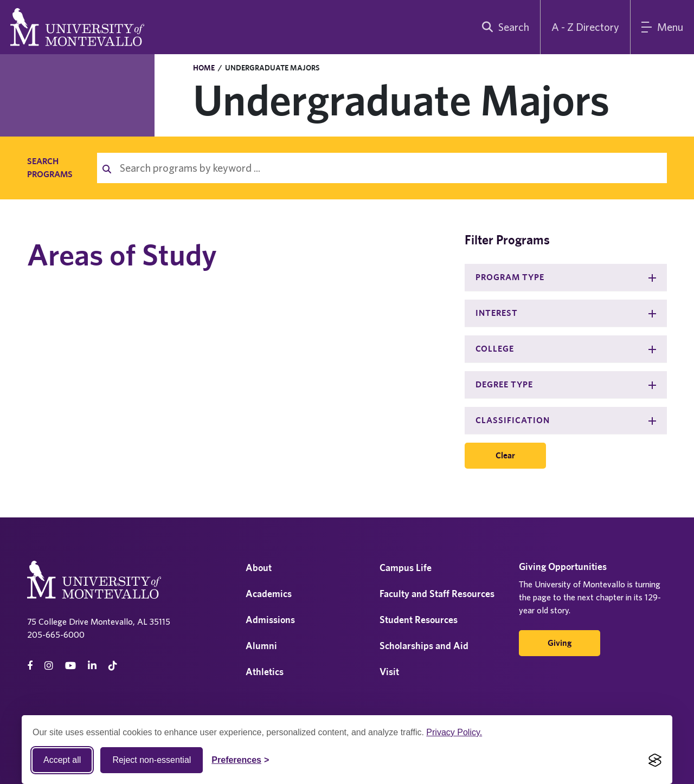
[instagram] (49, 666)
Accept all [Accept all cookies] (62, 760)
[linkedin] (92, 666)
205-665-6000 (56, 634)
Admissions (270, 620)
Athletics (265, 672)
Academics (269, 594)
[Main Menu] (662, 27)
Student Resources (419, 620)
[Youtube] (70, 666)
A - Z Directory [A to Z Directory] (585, 27)
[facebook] (30, 666)
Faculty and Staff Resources (437, 594)
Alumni (261, 646)
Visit (389, 672)
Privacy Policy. (454, 732)
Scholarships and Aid (424, 646)
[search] (503, 27)
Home (204, 68)
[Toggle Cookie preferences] (240, 760)
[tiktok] (113, 666)
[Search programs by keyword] (389, 168)
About (259, 568)
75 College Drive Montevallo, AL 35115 (99, 621)
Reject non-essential (152, 760)
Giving (560, 643)
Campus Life (406, 568)
